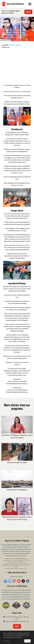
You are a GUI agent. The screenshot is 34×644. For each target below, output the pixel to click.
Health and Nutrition (15, 45)
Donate (28, 12)
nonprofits (5, 592)
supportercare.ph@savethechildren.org (17, 621)
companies (6, 594)
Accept (27, 641)
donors (25, 592)
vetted (27, 597)
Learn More (6, 641)
